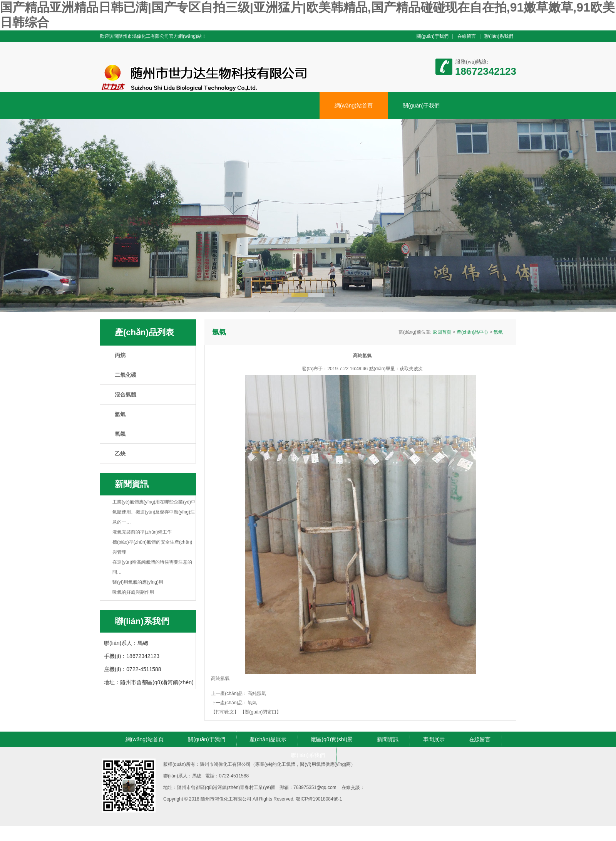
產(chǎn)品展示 (268, 739)
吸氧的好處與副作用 (133, 592)
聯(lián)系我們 (499, 36)
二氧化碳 (126, 375)
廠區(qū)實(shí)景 (332, 739)
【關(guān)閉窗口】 (261, 712)
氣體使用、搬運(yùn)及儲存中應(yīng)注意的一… (154, 517)
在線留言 (467, 36)
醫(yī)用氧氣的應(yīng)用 (138, 582)
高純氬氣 (257, 693)
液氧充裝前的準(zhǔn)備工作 (142, 532)
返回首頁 (442, 332)
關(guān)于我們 (433, 36)
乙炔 (120, 453)
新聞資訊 (388, 739)
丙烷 (120, 355)
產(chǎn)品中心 (472, 332)
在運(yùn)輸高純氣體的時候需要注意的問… (152, 567)
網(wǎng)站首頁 (354, 106)
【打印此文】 (225, 712)
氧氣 (120, 434)
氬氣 (120, 414)
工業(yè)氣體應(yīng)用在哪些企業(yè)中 (154, 502)
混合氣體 (126, 394)
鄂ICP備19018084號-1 (319, 799)
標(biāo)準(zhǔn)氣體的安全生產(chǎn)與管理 (152, 547)
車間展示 (434, 739)
